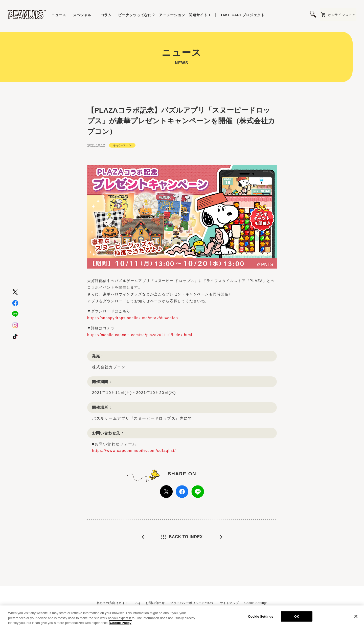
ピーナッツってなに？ (137, 15)
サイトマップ (229, 603)
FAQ (137, 603)
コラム (106, 15)
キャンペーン (122, 155)
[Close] (356, 619)
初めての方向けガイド (112, 603)
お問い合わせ (155, 603)
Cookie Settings (256, 603)
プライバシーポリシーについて (192, 603)
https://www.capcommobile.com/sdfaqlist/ (134, 460)
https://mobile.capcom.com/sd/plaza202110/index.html (140, 345)
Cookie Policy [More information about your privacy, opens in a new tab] (120, 626)
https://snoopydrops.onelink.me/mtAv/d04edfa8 (133, 328)
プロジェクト (243, 15)
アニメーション (172, 15)
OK (297, 619)
